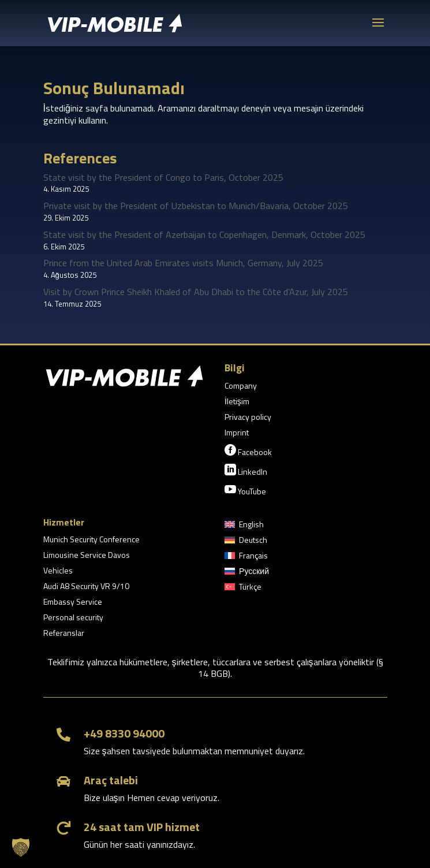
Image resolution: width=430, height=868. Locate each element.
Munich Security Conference (91, 540)
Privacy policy (248, 418)
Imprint (237, 433)
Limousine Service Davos (87, 556)
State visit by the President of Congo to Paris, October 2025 (163, 177)
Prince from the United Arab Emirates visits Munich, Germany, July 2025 (183, 263)
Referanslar (64, 634)
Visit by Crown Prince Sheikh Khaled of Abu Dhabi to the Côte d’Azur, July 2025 (196, 292)
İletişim (237, 402)
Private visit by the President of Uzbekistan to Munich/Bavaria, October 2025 (196, 206)
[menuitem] (244, 527)
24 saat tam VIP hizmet (142, 827)
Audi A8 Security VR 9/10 (86, 587)
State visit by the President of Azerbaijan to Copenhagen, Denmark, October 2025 (204, 234)
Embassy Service (73, 603)
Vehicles (58, 571)
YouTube (245, 490)
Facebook (248, 451)
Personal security (73, 618)
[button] (21, 847)
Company (241, 387)
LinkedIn (246, 471)
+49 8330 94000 (124, 733)
